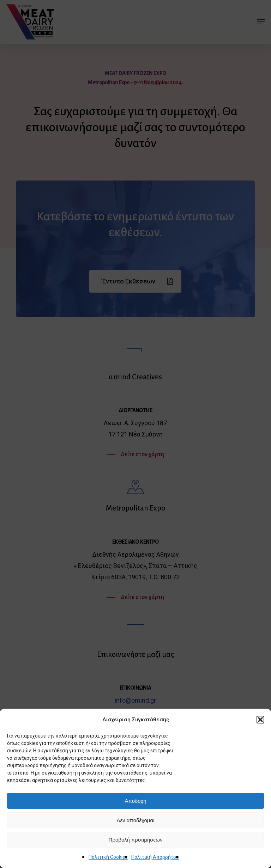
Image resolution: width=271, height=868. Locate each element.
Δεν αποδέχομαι (135, 820)
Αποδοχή (136, 801)
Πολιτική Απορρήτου (155, 857)
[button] (260, 720)
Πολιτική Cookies (108, 857)
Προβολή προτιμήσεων (136, 840)
